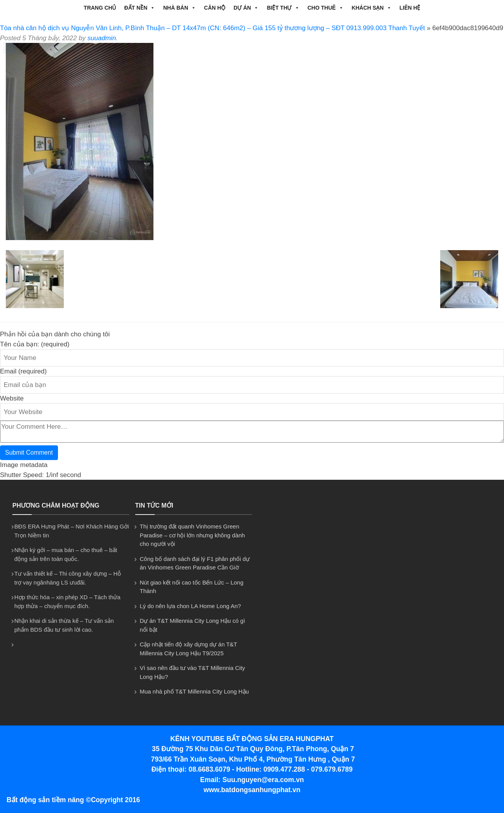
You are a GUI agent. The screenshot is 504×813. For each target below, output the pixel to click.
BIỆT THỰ (283, 8)
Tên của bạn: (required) (35, 344)
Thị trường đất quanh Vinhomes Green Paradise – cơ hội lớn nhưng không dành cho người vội (192, 535)
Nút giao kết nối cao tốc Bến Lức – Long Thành (192, 587)
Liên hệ (410, 8)
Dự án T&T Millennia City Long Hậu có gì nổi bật (193, 625)
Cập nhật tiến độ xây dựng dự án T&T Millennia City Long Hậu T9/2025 (189, 649)
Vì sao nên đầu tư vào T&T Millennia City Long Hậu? (193, 672)
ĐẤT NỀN (140, 8)
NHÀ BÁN (180, 8)
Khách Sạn (372, 8)
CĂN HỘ (215, 8)
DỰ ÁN (246, 8)
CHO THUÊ (326, 8)
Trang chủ (100, 8)
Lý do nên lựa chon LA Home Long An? (191, 606)
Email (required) (23, 371)
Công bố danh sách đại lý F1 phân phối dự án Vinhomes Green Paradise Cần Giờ (195, 563)
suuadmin (102, 38)
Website (12, 398)
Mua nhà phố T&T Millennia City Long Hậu (194, 691)
